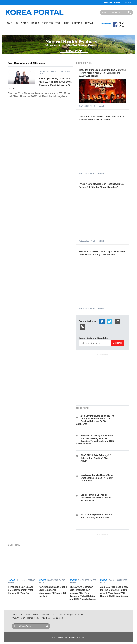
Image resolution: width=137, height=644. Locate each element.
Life (67, 23)
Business (47, 23)
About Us (46, 618)
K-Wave (89, 23)
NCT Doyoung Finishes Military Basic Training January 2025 (96, 516)
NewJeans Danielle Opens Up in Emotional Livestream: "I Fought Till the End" (102, 253)
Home (9, 23)
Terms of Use (33, 618)
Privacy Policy (18, 618)
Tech (58, 23)
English (117, 2)
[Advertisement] (103, 379)
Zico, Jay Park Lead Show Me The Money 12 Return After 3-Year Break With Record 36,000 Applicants (102, 73)
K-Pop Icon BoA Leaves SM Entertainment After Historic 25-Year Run (21, 590)
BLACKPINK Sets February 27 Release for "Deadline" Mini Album (96, 458)
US (16, 23)
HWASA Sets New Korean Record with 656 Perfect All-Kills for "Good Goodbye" (101, 185)
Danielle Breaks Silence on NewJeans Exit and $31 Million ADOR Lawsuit (101, 118)
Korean (128, 2)
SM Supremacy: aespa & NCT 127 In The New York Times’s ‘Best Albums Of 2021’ (40, 83)
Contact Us (58, 618)
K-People (77, 23)
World (25, 23)
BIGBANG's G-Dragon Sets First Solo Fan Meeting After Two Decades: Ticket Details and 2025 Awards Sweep (95, 440)
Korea (35, 23)
